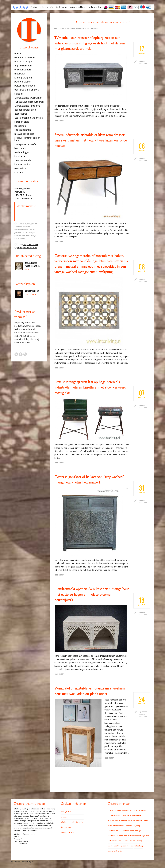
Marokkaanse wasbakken (28, 98)
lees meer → (60, 121)
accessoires (21, 114)
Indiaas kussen (114, 815)
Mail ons (18, 329)
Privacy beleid (66, 812)
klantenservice (22, 164)
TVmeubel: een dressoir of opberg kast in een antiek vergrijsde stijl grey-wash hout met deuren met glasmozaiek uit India (90, 43)
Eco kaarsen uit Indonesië (29, 118)
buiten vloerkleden (25, 86)
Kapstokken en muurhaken (29, 102)
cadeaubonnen (23, 130)
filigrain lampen (23, 66)
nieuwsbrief (21, 168)
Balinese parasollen (25, 110)
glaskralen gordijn (129, 810)
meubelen (20, 74)
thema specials (23, 160)
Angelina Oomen (31, 245)
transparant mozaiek (125, 846)
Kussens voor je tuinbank (118, 821)
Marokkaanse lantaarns (27, 106)
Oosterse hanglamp (133, 826)
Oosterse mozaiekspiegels (132, 831)
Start (56, 28)
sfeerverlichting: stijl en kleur (27, 139)
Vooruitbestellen (67, 832)
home (18, 54)
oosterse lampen (24, 62)
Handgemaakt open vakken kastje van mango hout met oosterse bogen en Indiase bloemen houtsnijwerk (92, 595)
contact (19, 172)
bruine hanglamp (115, 810)
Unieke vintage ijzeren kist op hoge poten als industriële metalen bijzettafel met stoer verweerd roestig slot (90, 388)
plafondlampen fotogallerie (138, 836)
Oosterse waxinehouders (118, 836)
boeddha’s (20, 126)
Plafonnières (113, 841)
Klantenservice (66, 827)
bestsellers (20, 148)
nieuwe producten (24, 134)
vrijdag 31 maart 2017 (27, 248)
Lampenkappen (32, 291)
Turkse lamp (139, 846)
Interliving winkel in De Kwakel (72, 822)
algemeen (143, 712)
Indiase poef (125, 815)
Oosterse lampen (115, 831)
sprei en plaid (22, 122)
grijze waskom (142, 810)
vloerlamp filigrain (115, 851)
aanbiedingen (22, 152)
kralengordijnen (23, 78)
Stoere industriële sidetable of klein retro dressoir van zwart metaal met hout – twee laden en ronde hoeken (91, 141)
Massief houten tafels (116, 826)
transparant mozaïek (26, 144)
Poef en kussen (124, 841)
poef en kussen (23, 82)
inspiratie (20, 156)
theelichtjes (112, 846)
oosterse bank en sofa (27, 90)
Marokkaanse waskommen (138, 821)
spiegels (19, 94)
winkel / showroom (25, 58)
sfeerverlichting (136, 841)
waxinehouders (23, 70)
